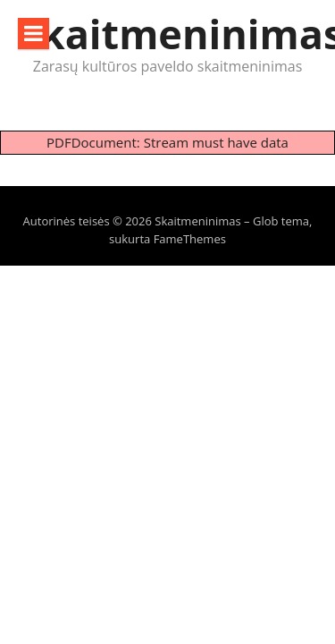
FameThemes (190, 239)
